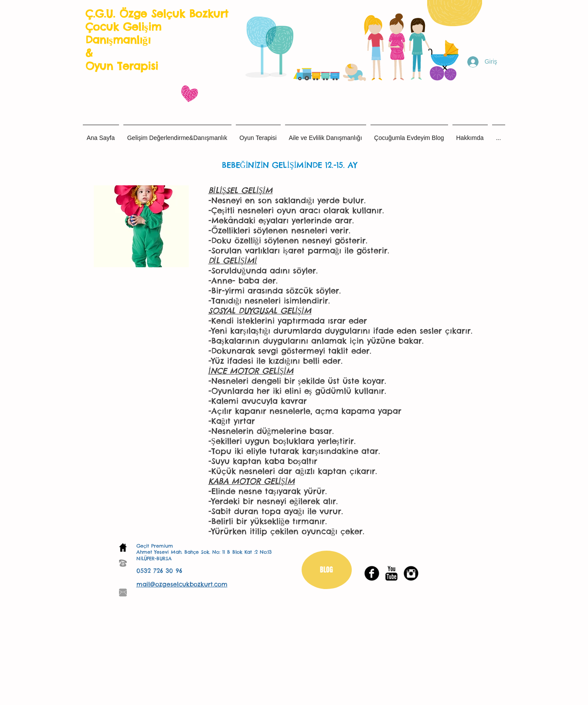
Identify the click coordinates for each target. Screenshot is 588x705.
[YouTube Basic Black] (391, 573)
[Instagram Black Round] (411, 573)
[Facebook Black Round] (372, 573)
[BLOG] (327, 570)
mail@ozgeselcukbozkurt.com (182, 584)
